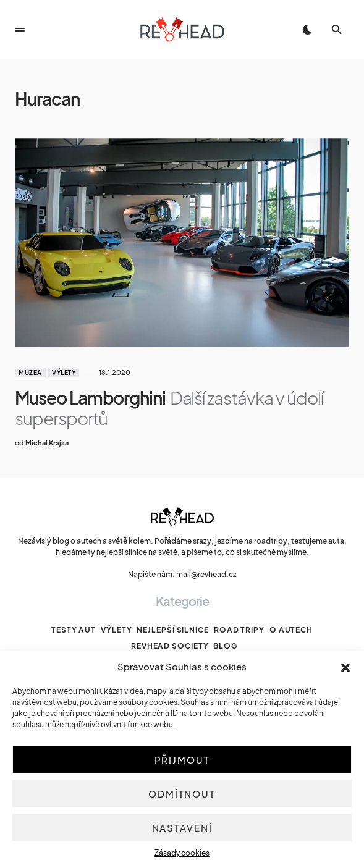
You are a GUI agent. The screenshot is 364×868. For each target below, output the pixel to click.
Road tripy (239, 630)
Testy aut (74, 630)
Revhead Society (170, 646)
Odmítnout (182, 794)
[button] (345, 667)
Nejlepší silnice (172, 630)
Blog (226, 646)
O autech (291, 630)
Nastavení (182, 828)
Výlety (64, 373)
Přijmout (182, 760)
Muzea (30, 373)
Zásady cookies (182, 853)
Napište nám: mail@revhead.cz (182, 574)
